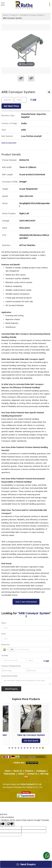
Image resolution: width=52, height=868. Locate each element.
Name (4, 623)
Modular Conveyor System (22, 735)
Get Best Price (11, 106)
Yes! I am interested (26, 602)
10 (37, 748)
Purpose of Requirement (11, 666)
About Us (18, 771)
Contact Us (32, 774)
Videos (21, 774)
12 (43, 748)
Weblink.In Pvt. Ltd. (34, 787)
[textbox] (21, 100)
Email (3, 634)
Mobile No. (6, 645)
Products (14, 15)
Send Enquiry (26, 864)
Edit (33, 100)
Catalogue (41, 771)
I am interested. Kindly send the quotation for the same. (26, 681)
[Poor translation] (10, 824)
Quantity (5, 655)
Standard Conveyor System (32, 15)
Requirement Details (9, 676)
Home (5, 15)
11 (40, 748)
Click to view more (9, 143)
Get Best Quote (22, 741)
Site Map (44, 774)
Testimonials (9, 774)
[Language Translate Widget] (33, 757)
